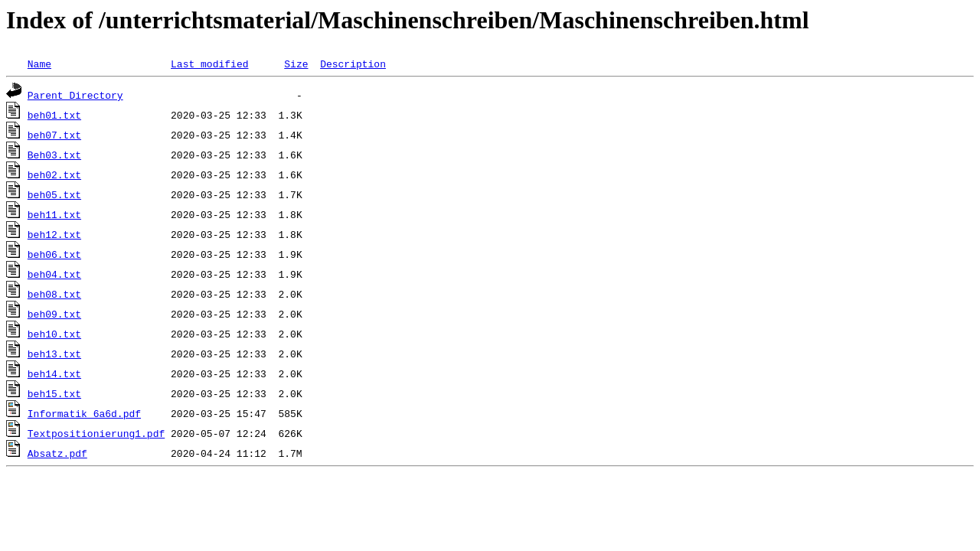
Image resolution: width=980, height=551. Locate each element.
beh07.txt (54, 135)
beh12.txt (54, 234)
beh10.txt (54, 334)
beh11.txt (54, 214)
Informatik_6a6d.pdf (84, 413)
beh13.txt (54, 354)
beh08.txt (54, 294)
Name (39, 64)
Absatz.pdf (57, 453)
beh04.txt (54, 274)
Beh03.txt (54, 155)
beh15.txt (54, 393)
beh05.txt (54, 194)
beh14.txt (54, 373)
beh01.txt (54, 115)
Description (353, 64)
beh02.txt (54, 174)
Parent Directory (75, 95)
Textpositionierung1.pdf (96, 433)
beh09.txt (54, 314)
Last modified (209, 64)
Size (296, 64)
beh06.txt (54, 254)
